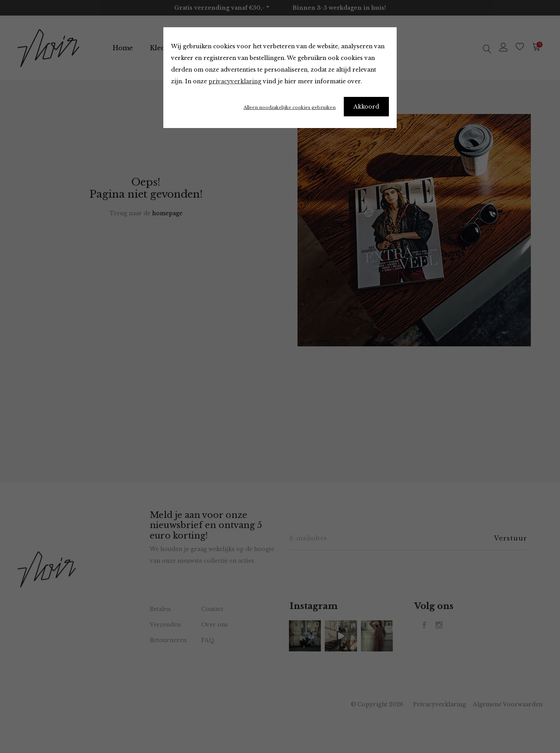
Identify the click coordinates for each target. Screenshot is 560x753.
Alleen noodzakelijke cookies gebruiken (290, 107)
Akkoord (366, 107)
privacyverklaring (235, 81)
